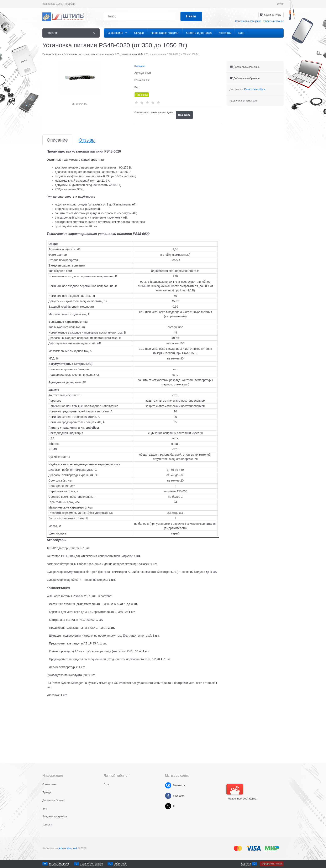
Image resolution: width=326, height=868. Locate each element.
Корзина (246, 864)
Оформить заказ (272, 864)
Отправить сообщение (248, 21)
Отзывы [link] (87, 140)
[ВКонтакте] (168, 785)
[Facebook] (168, 796)
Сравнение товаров (91, 864)
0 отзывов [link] (140, 66)
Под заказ (184, 115)
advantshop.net (68, 848)
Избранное (120, 864)
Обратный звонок (274, 21)
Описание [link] (57, 140)
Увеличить (82, 104)
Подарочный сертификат (242, 792)
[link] (66, 4)
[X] (168, 806)
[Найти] (191, 17)
